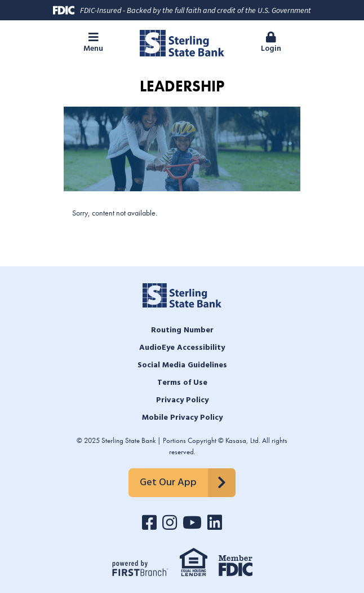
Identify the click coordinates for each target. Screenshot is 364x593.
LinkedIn (215, 522)
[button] (93, 43)
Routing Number (182, 330)
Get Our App (168, 483)
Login (271, 43)
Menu (93, 43)
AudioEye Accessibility (182, 348)
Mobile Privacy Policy (182, 418)
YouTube (192, 522)
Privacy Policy (182, 400)
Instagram (170, 522)
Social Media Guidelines (182, 365)
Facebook (149, 522)
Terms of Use (182, 383)
